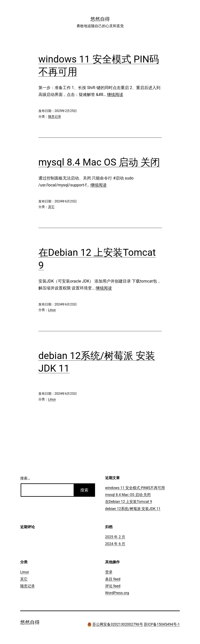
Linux (52, 310)
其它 (51, 207)
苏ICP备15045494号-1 (162, 624)
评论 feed (113, 586)
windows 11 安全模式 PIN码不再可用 (135, 488)
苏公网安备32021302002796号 (118, 624)
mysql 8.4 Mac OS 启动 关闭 (99, 162)
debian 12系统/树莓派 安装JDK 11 (133, 509)
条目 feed (113, 579)
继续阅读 (115, 95)
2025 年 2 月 (115, 537)
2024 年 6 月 (115, 544)
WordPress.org (117, 593)
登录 (109, 572)
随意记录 (55, 117)
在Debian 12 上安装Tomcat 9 (129, 502)
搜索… (25, 478)
